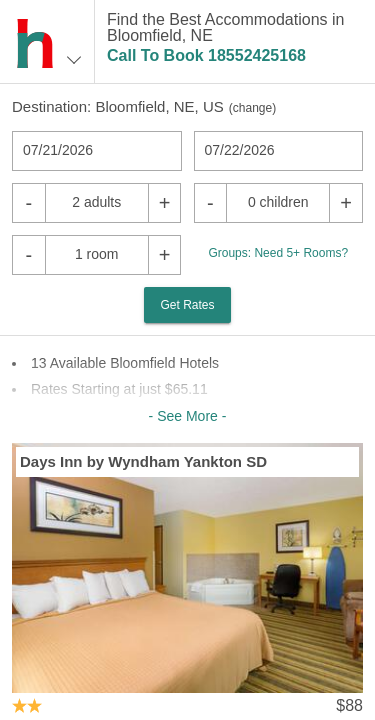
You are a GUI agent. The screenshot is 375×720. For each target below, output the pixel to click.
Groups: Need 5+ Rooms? (278, 253)
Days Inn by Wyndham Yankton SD (143, 461)
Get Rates (187, 305)
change (252, 108)
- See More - (188, 416)
